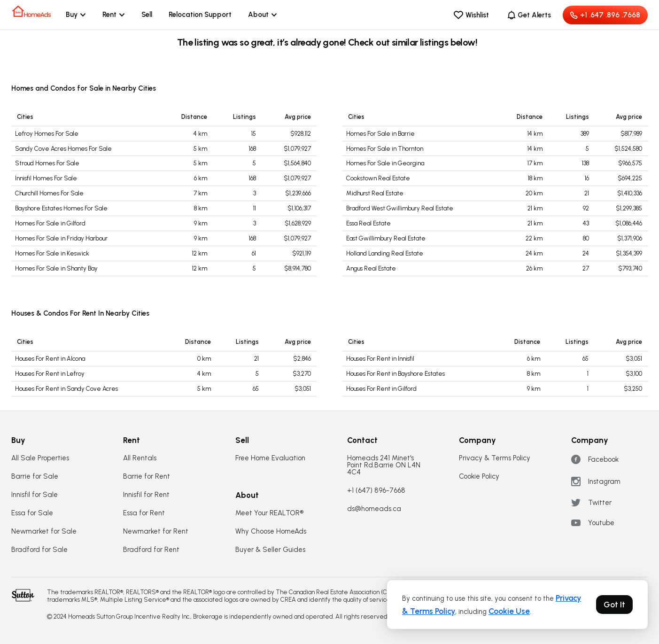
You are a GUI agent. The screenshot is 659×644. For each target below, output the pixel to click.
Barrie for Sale (35, 477)
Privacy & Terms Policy (495, 458)
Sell (147, 15)
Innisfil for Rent (146, 495)
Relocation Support (200, 15)
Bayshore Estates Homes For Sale (61, 208)
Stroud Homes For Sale (47, 163)
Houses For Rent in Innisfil (380, 359)
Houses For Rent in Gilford (381, 389)
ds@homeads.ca (374, 509)
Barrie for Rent (147, 477)
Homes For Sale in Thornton (385, 149)
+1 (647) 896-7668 (376, 491)
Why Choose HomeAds (271, 531)
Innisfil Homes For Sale (46, 178)
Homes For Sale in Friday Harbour (61, 238)
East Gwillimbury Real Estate (386, 238)
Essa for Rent (144, 513)
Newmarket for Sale (44, 531)
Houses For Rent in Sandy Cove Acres (66, 389)
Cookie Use (509, 611)
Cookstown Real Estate (378, 178)
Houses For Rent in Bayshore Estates (395, 374)
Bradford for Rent (151, 550)
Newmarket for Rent (156, 531)
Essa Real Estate (368, 223)
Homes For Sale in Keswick (52, 253)
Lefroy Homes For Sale (47, 134)
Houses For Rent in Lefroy (50, 374)
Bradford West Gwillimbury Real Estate (400, 208)
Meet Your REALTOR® (269, 513)
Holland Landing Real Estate (385, 253)
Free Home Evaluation (270, 458)
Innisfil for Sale (35, 495)
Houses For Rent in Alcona (50, 359)
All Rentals (140, 458)
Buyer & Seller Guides (270, 550)
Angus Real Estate (371, 268)
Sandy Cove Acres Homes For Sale (63, 149)
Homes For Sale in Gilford (50, 223)
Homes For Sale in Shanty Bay (56, 268)
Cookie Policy (479, 477)
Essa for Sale (32, 513)
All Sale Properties (40, 458)
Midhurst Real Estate (375, 193)
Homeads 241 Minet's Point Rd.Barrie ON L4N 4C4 (384, 465)
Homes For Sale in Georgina (385, 163)
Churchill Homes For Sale (49, 193)
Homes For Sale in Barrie (380, 134)
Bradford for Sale (39, 550)
